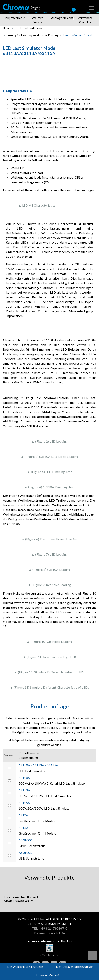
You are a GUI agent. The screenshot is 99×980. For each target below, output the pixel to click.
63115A (24, 803)
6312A (23, 815)
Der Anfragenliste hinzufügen (75, 967)
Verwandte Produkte (85, 20)
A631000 (25, 840)
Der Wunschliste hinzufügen (25, 967)
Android (53, 955)
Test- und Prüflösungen (30, 28)
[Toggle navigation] (92, 8)
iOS (42, 955)
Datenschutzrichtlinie (49, 933)
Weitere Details (38, 20)
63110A (24, 778)
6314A (23, 828)
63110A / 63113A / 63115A (39, 765)
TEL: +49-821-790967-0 (49, 928)
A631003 (25, 853)
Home (7, 28)
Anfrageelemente (62, 18)
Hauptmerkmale (14, 18)
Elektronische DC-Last (78, 35)
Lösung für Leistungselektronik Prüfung (33, 35)
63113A (24, 790)
